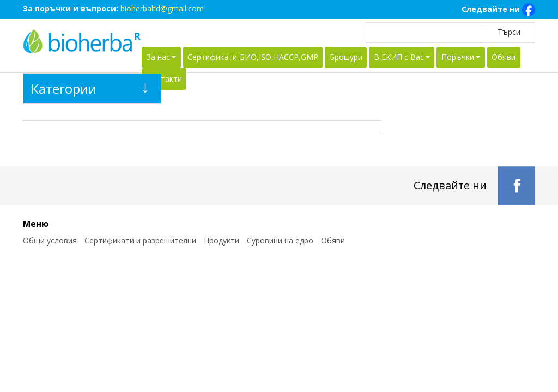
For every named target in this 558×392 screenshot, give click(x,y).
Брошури (346, 57)
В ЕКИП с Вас (399, 57)
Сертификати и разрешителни (140, 240)
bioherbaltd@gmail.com (162, 8)
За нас (158, 57)
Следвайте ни (498, 10)
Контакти (164, 79)
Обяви (504, 57)
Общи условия (50, 240)
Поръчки (458, 57)
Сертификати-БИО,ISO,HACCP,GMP (253, 57)
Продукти (222, 240)
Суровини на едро (280, 240)
